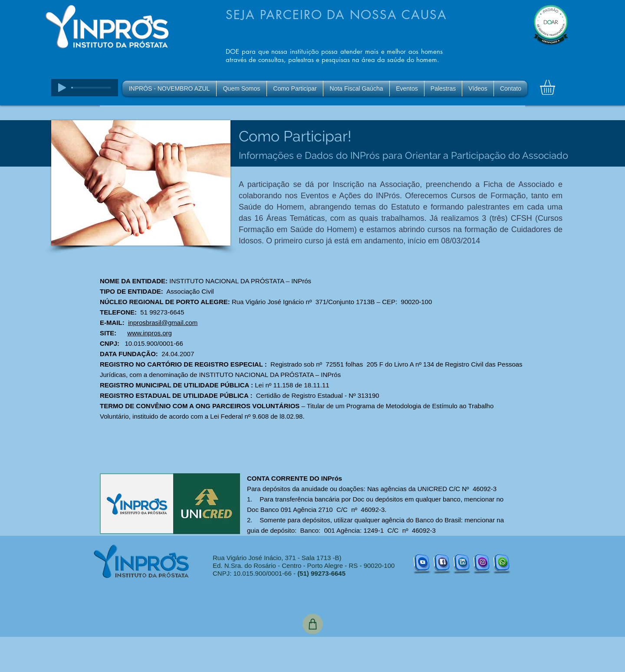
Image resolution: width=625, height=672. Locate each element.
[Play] (62, 88)
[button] (556, 87)
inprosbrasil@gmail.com (163, 323)
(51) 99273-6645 (321, 573)
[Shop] (313, 624)
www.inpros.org (150, 333)
